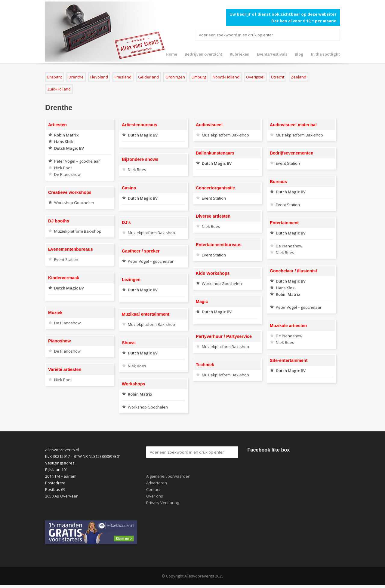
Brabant (55, 77)
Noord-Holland (226, 77)
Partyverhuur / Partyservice (224, 336)
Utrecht (278, 77)
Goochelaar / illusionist (293, 271)
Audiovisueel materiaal (293, 125)
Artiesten (57, 125)
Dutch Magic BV (69, 148)
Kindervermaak (64, 278)
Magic (202, 302)
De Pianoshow (67, 174)
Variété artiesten (65, 369)
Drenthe (76, 77)
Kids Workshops (213, 273)
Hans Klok (63, 142)
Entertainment (284, 223)
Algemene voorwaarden (168, 476)
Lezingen (131, 280)
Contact (153, 489)
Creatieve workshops (70, 192)
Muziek (55, 313)
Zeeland (299, 77)
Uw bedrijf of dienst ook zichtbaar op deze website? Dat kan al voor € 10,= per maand (283, 17)
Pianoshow (59, 341)
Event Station (288, 163)
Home (171, 54)
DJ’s (126, 222)
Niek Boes (63, 168)
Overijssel (255, 77)
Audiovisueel (209, 125)
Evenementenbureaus (71, 249)
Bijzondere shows (140, 159)
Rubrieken (240, 54)
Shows (129, 343)
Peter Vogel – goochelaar (77, 161)
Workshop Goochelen (74, 203)
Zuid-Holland (59, 89)
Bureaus (278, 182)
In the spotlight (325, 54)
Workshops (134, 384)
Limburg (199, 77)
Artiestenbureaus (140, 125)
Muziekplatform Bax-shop (225, 135)
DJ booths (59, 221)
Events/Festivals (272, 54)
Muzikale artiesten (288, 326)
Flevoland (99, 77)
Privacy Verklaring (163, 503)
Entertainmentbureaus (219, 245)
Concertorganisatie (215, 188)
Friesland (123, 77)
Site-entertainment (289, 360)
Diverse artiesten (213, 216)
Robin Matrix (66, 135)
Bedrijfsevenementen (292, 153)
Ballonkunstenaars (215, 153)
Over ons (155, 496)
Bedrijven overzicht (203, 54)
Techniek (205, 365)
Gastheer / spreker (141, 251)
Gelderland (148, 77)
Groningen (175, 77)
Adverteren (157, 483)
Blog (299, 54)
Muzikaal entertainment (146, 314)
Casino (129, 188)
